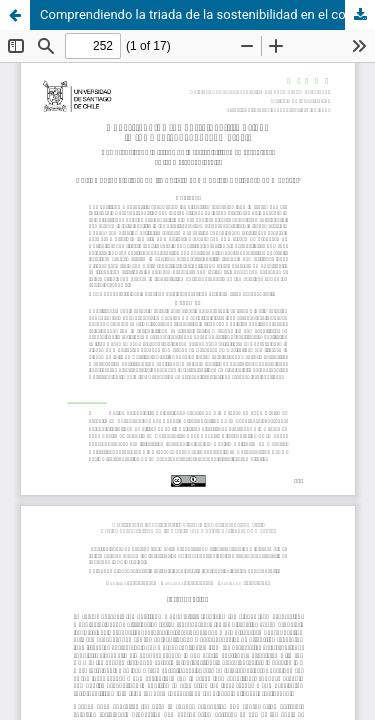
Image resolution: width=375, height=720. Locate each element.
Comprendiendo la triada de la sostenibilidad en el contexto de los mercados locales (207, 14)
